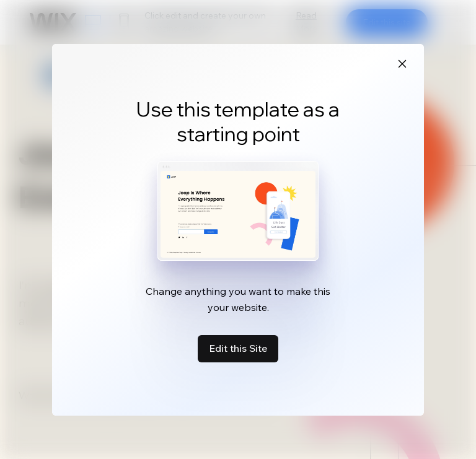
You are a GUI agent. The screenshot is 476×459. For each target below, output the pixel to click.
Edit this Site (238, 348)
